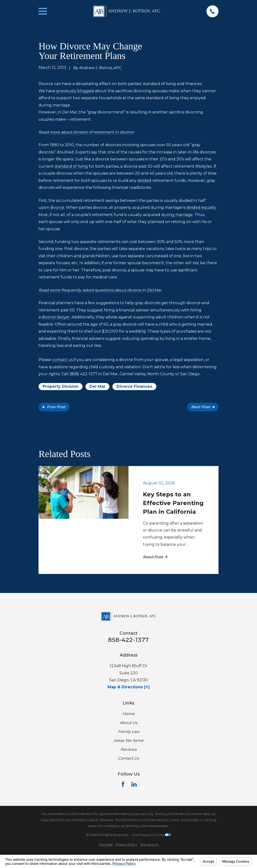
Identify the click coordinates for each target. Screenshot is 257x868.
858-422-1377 (128, 640)
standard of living (71, 166)
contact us (62, 360)
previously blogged (75, 91)
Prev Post (54, 407)
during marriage (177, 215)
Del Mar (97, 386)
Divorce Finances (134, 386)
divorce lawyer (56, 317)
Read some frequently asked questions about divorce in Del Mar (100, 290)
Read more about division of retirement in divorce (86, 132)
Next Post (203, 407)
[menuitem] (106, 845)
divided (145, 181)
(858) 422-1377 (84, 374)
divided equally (201, 207)
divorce (57, 207)
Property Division (61, 386)
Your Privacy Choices (151, 835)
